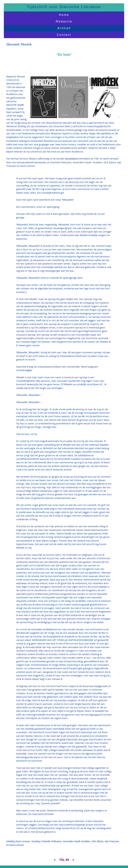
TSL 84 (64, 860)
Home (64, 15)
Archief (64, 28)
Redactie (64, 21)
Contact (64, 35)
